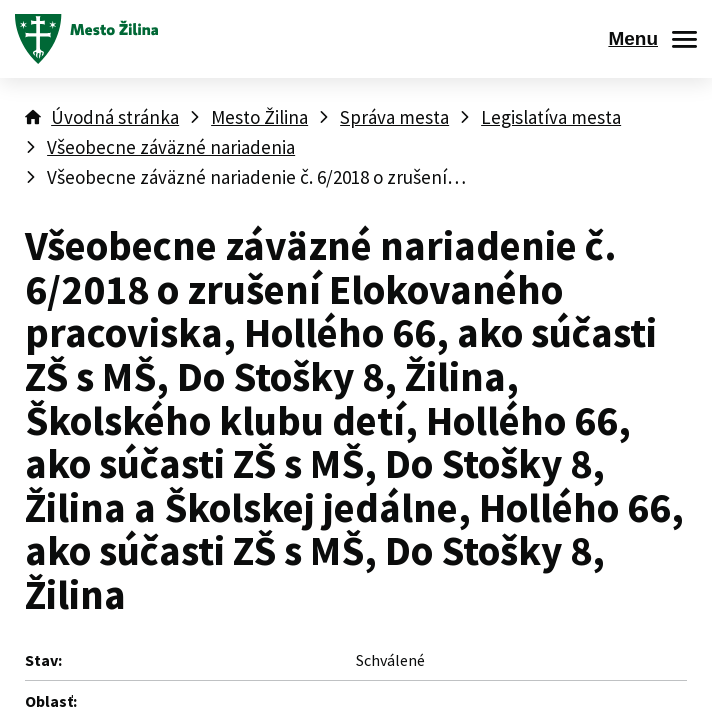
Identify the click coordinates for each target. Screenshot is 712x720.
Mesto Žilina (259, 117)
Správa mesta (394, 117)
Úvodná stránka (115, 117)
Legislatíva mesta (551, 117)
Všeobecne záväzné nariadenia (171, 147)
